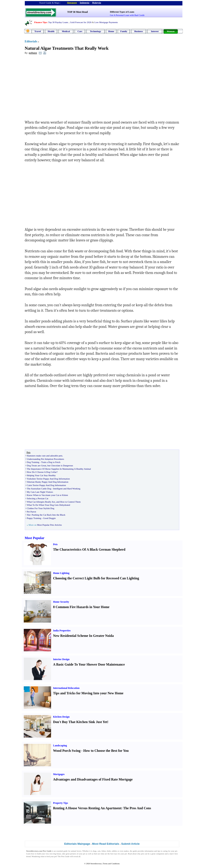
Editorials (31, 41)
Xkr (29, 515)
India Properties (62, 631)
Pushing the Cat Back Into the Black (49, 515)
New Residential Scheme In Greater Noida (84, 636)
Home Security (61, 602)
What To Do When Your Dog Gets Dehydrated (48, 505)
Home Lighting (61, 573)
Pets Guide (65, 856)
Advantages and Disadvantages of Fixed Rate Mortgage (93, 779)
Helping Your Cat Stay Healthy (41, 475)
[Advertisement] (59, 88)
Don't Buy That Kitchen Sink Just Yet (80, 722)
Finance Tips (41, 22)
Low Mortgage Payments (106, 22)
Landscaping (60, 745)
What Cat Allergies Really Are (41, 502)
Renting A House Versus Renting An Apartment (87, 808)
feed (48, 856)
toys (116, 854)
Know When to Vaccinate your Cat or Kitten (47, 495)
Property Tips (61, 803)
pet (84, 854)
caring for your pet (170, 851)
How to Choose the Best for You (106, 751)
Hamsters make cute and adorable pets (45, 456)
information (149, 851)
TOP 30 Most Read (77, 12)
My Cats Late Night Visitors (40, 492)
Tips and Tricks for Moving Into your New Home (88, 693)
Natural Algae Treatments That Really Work (67, 48)
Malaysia (97, 3)
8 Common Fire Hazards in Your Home (81, 607)
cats (99, 851)
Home (111, 31)
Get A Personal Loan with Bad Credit (127, 15)
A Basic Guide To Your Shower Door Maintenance (89, 664)
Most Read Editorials (106, 844)
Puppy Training (34, 518)
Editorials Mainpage (77, 844)
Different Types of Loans (122, 12)
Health (51, 31)
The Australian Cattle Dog (39, 489)
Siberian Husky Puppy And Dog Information (48, 482)
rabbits (114, 851)
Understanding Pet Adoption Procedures (45, 459)
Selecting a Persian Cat (38, 498)
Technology (96, 31)
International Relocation (66, 688)
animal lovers (76, 851)
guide (66, 851)
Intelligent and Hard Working (67, 489)
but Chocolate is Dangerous (60, 465)
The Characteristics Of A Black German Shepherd (89, 549)
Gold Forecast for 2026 (81, 22)
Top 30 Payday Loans (58, 22)
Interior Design (61, 659)
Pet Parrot (32, 512)
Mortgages (59, 774)
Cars (80, 31)
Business (138, 31)
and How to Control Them (69, 502)
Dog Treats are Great (37, 465)
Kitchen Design (61, 717)
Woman (171, 31)
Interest (155, 31)
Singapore (72, 3)
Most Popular (35, 538)
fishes (104, 851)
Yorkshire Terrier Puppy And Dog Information (48, 479)
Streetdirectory (96, 864)
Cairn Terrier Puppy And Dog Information (46, 485)
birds (109, 851)
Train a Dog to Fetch (51, 462)
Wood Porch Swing (67, 751)
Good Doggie (49, 518)
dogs (95, 851)
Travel (38, 31)
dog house (57, 854)
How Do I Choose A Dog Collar (42, 472)
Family (124, 31)
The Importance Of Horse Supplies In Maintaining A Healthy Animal (59, 469)
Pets (55, 544)
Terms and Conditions (111, 864)
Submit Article (131, 844)
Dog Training (33, 462)
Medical (66, 31)
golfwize (33, 53)
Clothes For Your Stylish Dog (41, 508)
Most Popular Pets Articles (49, 525)
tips (159, 851)
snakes (126, 851)
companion (160, 854)
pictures (73, 854)
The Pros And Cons (137, 808)
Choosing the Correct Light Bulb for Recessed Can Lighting (96, 578)
